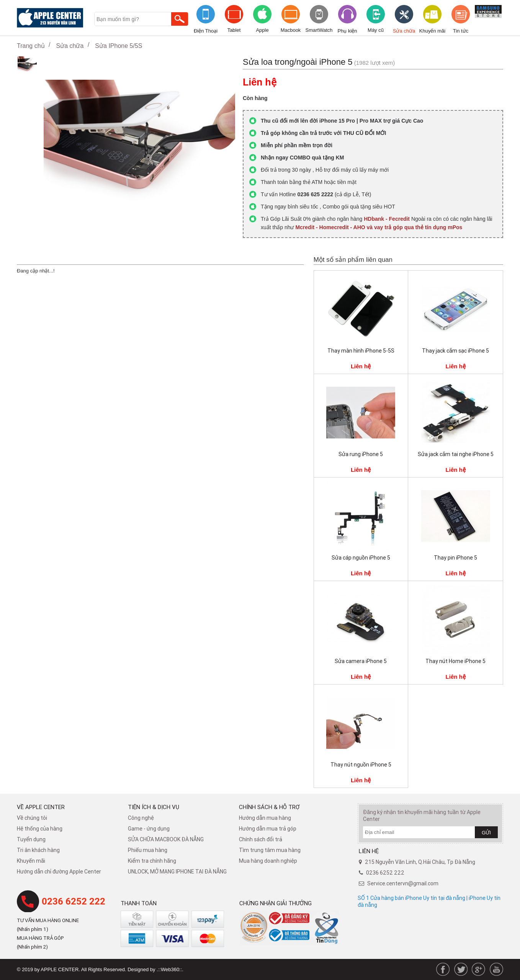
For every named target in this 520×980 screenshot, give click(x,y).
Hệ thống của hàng (40, 829)
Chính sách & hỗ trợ (269, 807)
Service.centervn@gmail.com (403, 883)
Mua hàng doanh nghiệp (268, 861)
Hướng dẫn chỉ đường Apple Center (59, 872)
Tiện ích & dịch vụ (154, 807)
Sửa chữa (404, 31)
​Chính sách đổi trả (261, 839)
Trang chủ (31, 46)
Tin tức (461, 31)
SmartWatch (319, 30)
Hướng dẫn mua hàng (265, 818)
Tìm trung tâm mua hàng (270, 850)
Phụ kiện (347, 31)
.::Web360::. (170, 969)
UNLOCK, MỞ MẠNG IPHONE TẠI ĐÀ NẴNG (177, 872)
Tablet (234, 30)
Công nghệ (141, 818)
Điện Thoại (206, 31)
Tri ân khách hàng (38, 850)
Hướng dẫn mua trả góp (268, 829)
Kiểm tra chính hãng (152, 861)
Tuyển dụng (31, 839)
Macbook (291, 30)
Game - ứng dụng (149, 829)
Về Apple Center (41, 807)
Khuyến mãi (432, 31)
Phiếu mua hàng (148, 850)
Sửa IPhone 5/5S (119, 46)
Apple (262, 30)
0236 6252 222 (74, 901)
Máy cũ (376, 30)
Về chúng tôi (32, 818)
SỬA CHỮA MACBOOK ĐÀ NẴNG (166, 839)
